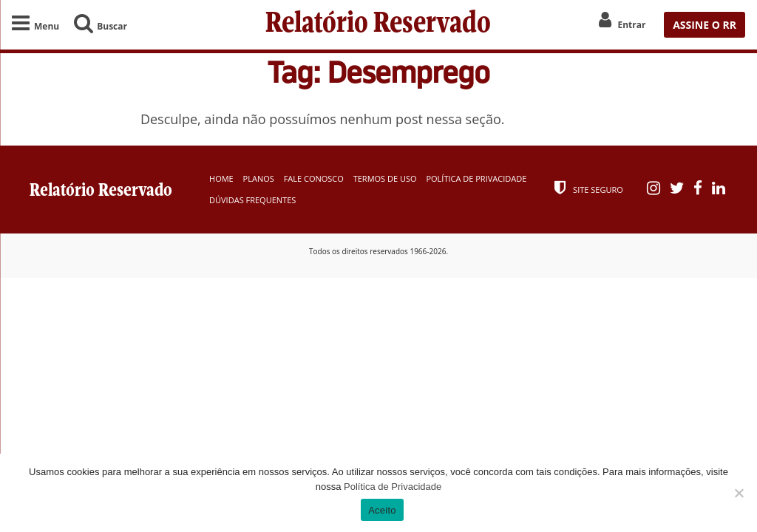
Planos (259, 178)
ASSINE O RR (705, 25)
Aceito (382, 510)
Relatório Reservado (378, 24)
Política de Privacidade (476, 178)
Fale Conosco (314, 178)
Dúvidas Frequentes (252, 200)
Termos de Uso (385, 178)
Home (221, 178)
